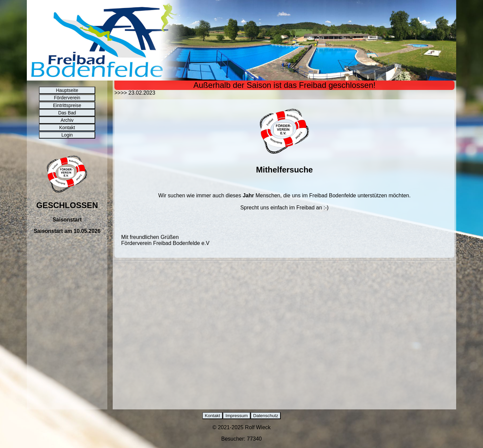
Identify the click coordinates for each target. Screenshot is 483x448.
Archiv (67, 135)
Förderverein (67, 103)
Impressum (236, 416)
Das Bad (67, 125)
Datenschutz (268, 416)
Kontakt (67, 146)
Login (67, 157)
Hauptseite (67, 93)
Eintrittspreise (67, 114)
